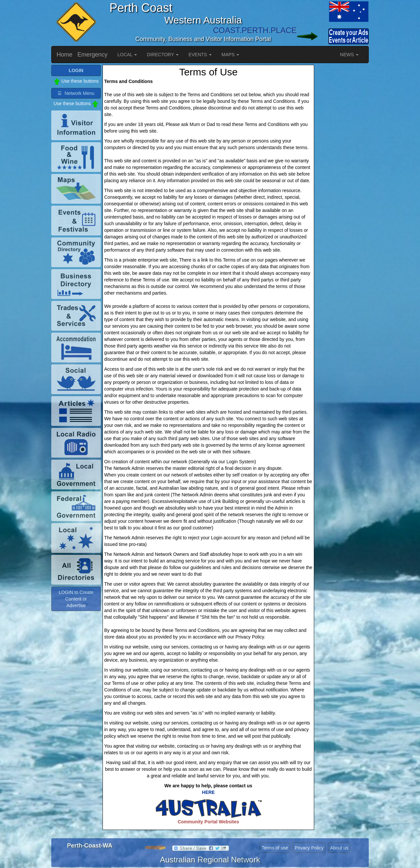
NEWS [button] (349, 55)
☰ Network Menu (76, 93)
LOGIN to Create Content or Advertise (76, 599)
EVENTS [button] (200, 55)
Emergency (92, 55)
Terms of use (275, 848)
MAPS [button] (231, 55)
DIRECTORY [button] (163, 55)
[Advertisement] (342, 164)
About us (339, 848)
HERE (209, 792)
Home (64, 55)
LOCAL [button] (127, 55)
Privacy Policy (309, 848)
